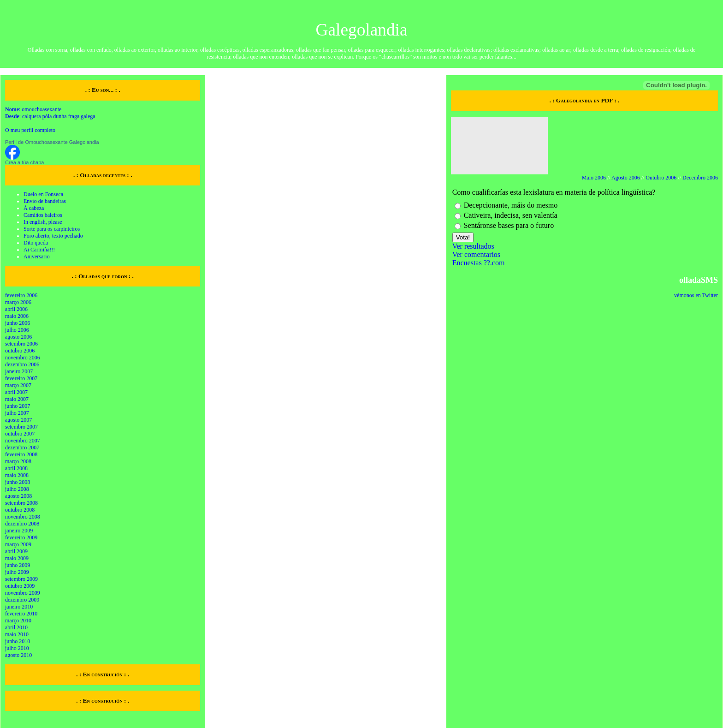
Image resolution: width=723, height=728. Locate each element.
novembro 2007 (23, 441)
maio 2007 (17, 399)
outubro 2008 (20, 510)
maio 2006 (17, 316)
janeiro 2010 (19, 607)
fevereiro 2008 (21, 454)
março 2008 (18, 461)
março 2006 (18, 302)
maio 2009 (17, 558)
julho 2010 (17, 648)
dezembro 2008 (22, 524)
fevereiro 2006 (21, 295)
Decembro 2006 (700, 178)
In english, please (43, 222)
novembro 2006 (23, 358)
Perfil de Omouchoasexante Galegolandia (52, 142)
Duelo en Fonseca (43, 194)
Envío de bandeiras (45, 201)
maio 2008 (17, 475)
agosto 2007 (18, 420)
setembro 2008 (21, 503)
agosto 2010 (18, 655)
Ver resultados (473, 246)
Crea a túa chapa (24, 162)
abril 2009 (16, 551)
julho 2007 (17, 413)
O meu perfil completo (30, 130)
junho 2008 (18, 482)
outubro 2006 (20, 351)
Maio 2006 (594, 178)
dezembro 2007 (22, 448)
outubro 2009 (20, 586)
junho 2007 (18, 406)
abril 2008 (16, 468)
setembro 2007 (21, 427)
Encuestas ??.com (479, 263)
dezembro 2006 (22, 364)
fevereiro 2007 (21, 378)
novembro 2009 (23, 593)
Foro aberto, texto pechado (53, 236)
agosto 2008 (18, 496)
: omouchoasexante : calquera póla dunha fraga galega (50, 113)
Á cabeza (34, 208)
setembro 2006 (21, 344)
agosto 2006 (18, 337)
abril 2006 (16, 309)
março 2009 (18, 544)
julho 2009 (17, 572)
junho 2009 (18, 565)
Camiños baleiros (43, 215)
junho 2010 (18, 641)
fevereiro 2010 (21, 614)
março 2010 (18, 621)
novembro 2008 (23, 517)
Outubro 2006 (661, 178)
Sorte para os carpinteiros (52, 229)
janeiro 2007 (19, 371)
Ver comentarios (476, 254)
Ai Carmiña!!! (39, 250)
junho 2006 (18, 323)
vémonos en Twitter (696, 295)
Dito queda (36, 243)
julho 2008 (17, 489)
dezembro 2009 (22, 600)
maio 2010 (17, 634)
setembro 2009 (21, 579)
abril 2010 (16, 627)
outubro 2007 (20, 434)
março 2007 (18, 385)
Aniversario (37, 257)
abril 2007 (16, 392)
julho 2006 (17, 330)
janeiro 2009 (19, 531)
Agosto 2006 (626, 178)
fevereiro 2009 (21, 537)
